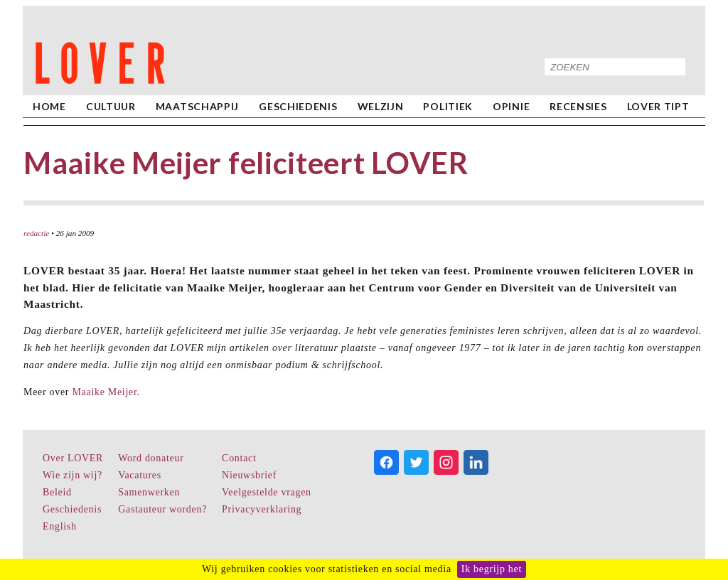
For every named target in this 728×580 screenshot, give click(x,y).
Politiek (448, 106)
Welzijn (381, 106)
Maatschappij (197, 106)
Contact (239, 458)
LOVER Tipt (658, 106)
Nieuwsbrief (249, 475)
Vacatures (140, 475)
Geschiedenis (298, 106)
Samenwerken (149, 492)
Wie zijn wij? (73, 475)
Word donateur (151, 458)
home (49, 106)
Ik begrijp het (492, 569)
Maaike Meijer (104, 392)
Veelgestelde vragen (267, 492)
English (60, 526)
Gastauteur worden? (162, 509)
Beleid (57, 492)
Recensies (578, 106)
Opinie (511, 106)
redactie (36, 233)
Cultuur (111, 106)
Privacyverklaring (262, 509)
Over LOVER (73, 458)
